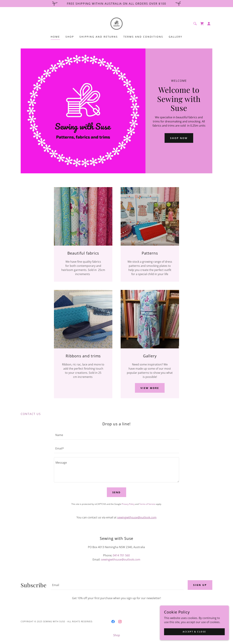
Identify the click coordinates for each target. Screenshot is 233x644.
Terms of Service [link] (147, 504)
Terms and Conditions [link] (143, 37)
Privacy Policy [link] (128, 504)
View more (150, 388)
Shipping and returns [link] (99, 37)
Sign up (200, 585)
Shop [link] (70, 37)
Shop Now (179, 138)
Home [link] (55, 37)
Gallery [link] (176, 37)
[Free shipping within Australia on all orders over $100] (116, 4)
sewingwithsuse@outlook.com (137, 517)
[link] (116, 23)
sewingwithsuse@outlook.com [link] (121, 559)
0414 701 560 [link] (121, 555)
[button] (209, 24)
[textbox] (116, 435)
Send (117, 492)
